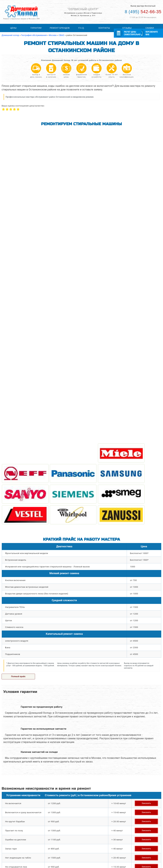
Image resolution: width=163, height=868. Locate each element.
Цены (13, 28)
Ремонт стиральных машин (17, 845)
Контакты (104, 28)
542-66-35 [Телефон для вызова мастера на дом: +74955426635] (143, 12)
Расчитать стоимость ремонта (75, 854)
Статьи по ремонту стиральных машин (79, 848)
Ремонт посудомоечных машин (19, 854)
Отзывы (127, 28)
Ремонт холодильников (15, 851)
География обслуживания (72, 845)
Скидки (150, 28)
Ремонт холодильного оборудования (21, 848)
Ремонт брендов (60, 28)
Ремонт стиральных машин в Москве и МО (21, 19)
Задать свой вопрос (20, 617)
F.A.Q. (81, 28)
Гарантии (36, 28)
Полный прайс (18, 340)
